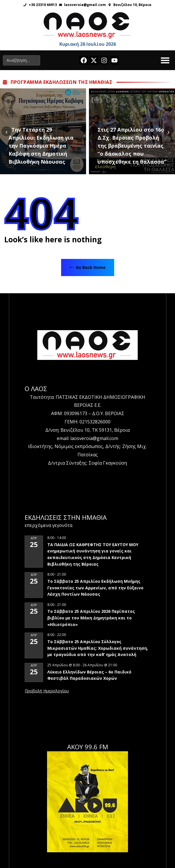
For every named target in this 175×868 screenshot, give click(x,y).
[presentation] (6, 131)
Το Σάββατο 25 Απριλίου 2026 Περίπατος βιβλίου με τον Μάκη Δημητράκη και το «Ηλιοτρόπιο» (91, 618)
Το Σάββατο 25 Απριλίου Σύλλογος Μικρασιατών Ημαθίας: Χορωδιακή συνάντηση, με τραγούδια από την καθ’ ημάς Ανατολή (98, 648)
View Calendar (47, 691)
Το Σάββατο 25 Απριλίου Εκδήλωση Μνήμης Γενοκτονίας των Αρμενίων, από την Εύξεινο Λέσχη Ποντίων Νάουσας (95, 588)
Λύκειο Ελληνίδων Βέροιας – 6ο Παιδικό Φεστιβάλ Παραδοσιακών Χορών (89, 675)
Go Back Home (88, 267)
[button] (165, 60)
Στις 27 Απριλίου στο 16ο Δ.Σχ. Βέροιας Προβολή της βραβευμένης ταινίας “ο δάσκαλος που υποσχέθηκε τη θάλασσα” (132, 146)
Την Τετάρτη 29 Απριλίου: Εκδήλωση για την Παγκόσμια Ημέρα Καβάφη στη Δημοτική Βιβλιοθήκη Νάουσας (41, 146)
